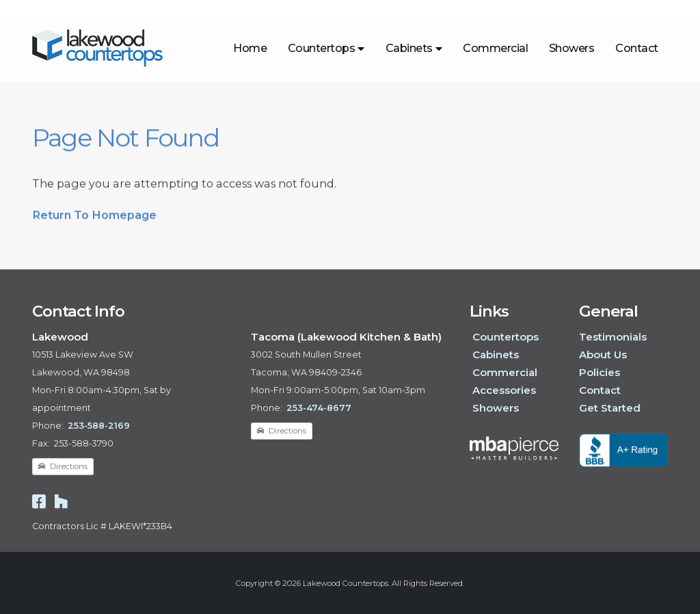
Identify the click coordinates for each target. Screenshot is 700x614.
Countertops (326, 48)
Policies (600, 372)
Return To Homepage (94, 220)
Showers (572, 48)
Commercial (495, 48)
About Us (603, 355)
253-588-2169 (99, 426)
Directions (63, 466)
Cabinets (414, 48)
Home (250, 48)
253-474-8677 (319, 408)
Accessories (504, 390)
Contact (637, 48)
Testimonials (613, 337)
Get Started (610, 408)
